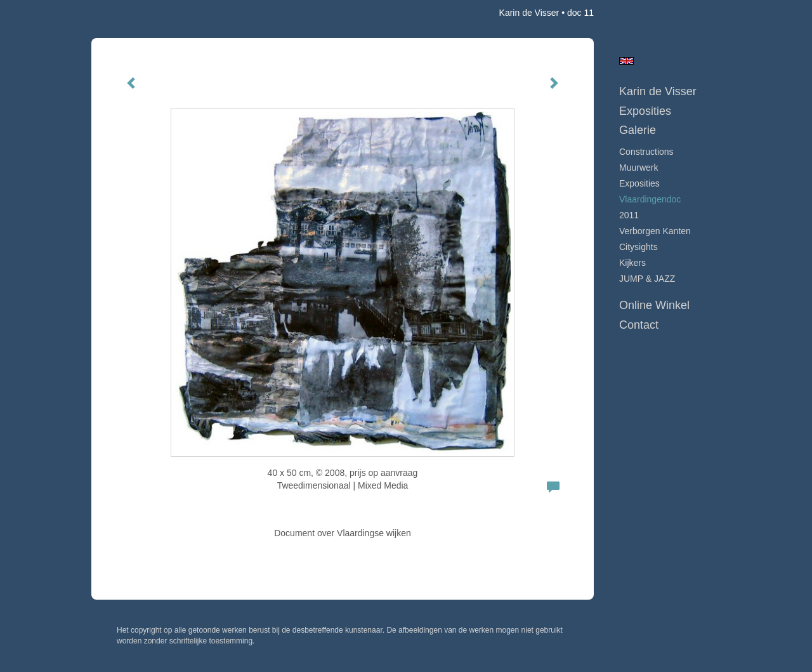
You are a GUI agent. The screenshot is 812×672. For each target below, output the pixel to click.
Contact (639, 325)
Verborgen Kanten (655, 231)
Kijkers (632, 263)
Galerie (638, 130)
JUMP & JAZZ (647, 279)
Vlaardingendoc (650, 199)
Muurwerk (638, 168)
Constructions (646, 152)
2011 (629, 215)
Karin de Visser (529, 13)
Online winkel (654, 305)
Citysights (638, 247)
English (626, 61)
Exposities (645, 111)
